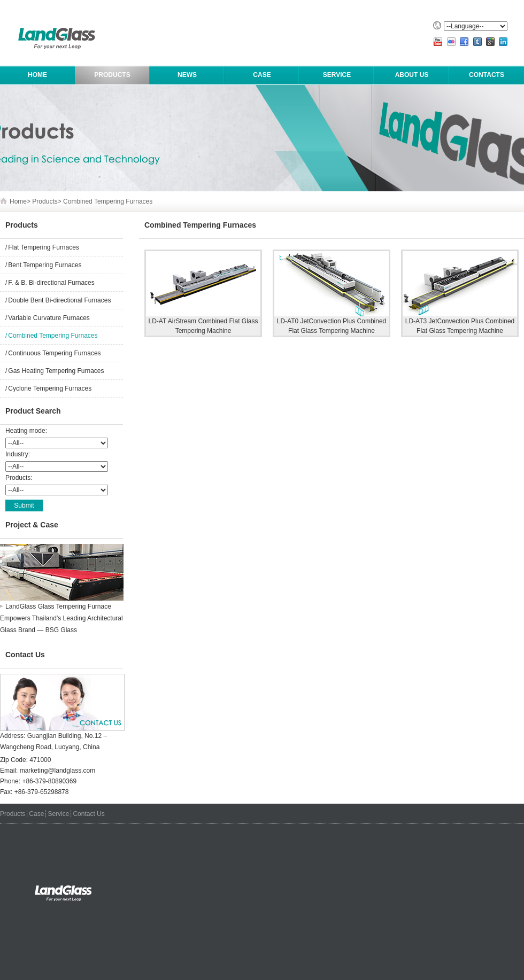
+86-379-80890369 (49, 781)
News (187, 75)
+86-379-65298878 (42, 792)
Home (18, 201)
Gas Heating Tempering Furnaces (56, 371)
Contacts (487, 75)
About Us (412, 75)
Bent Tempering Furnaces (45, 265)
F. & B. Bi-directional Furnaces (51, 283)
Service (337, 75)
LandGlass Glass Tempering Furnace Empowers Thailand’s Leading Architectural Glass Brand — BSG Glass (61, 618)
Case (262, 75)
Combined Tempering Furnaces (108, 201)
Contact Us (88, 814)
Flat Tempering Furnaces (44, 247)
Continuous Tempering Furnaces (54, 353)
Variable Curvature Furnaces (49, 318)
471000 (40, 760)
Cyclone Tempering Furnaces (50, 388)
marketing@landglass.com (58, 771)
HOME (37, 75)
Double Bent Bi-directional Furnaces (59, 300)
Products (112, 75)
